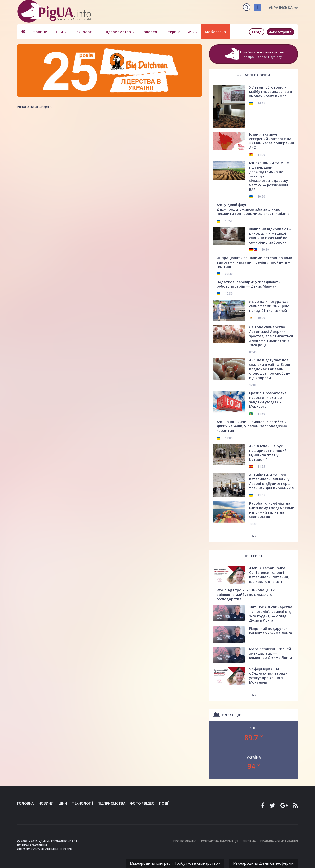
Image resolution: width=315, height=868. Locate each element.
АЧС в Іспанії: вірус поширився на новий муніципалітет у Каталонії (268, 453)
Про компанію (185, 841)
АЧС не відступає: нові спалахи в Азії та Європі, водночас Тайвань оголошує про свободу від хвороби (271, 369)
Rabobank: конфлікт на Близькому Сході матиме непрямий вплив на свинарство (271, 510)
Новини (40, 32)
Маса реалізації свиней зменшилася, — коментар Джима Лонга (271, 653)
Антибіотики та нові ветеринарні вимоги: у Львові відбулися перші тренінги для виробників (271, 481)
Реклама (249, 841)
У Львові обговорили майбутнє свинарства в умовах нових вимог (271, 92)
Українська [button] (283, 7)
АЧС (193, 32)
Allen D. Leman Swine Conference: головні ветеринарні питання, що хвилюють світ (269, 575)
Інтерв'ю (173, 32)
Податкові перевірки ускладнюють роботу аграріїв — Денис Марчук (248, 284)
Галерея (149, 32)
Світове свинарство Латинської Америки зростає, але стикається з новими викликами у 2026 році (271, 336)
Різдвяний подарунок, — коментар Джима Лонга (271, 631)
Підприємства (119, 32)
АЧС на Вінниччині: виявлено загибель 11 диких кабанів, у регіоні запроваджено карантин (254, 426)
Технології (86, 32)
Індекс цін (227, 714)
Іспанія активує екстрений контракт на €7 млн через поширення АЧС (271, 141)
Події (164, 803)
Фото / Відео (142, 803)
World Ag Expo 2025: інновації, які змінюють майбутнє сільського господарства (246, 594)
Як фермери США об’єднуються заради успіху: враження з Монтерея (268, 676)
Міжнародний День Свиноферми (263, 863)
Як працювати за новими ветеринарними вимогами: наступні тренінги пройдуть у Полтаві (254, 262)
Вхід (257, 32)
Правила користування (279, 841)
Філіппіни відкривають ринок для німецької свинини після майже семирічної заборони (270, 236)
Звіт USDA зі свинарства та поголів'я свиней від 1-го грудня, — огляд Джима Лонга (271, 614)
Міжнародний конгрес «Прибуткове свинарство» (175, 863)
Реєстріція (280, 32)
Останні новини (253, 75)
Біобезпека (215, 32)
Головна (25, 803)
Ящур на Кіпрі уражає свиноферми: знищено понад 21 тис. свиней (269, 306)
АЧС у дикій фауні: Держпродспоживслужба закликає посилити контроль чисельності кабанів (253, 209)
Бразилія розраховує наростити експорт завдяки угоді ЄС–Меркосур (268, 400)
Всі (254, 536)
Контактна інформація (220, 841)
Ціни (61, 32)
